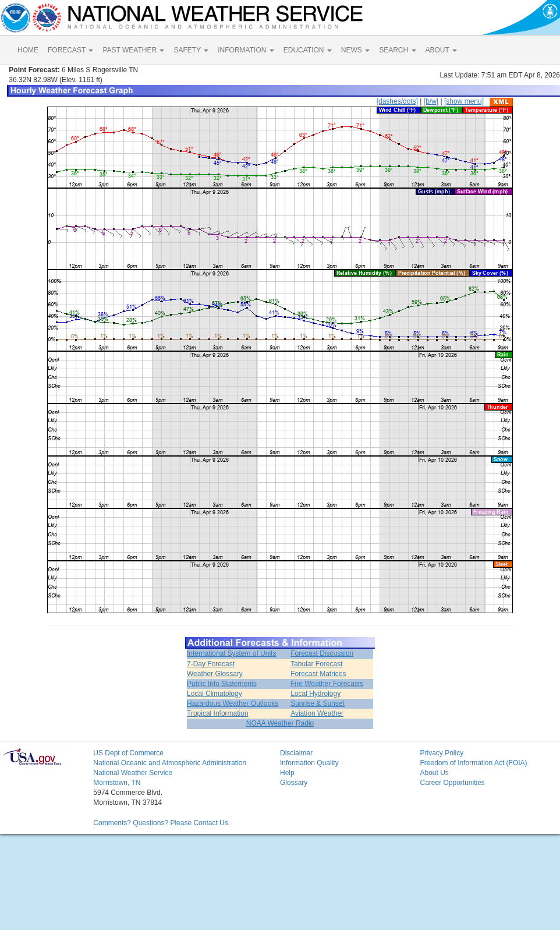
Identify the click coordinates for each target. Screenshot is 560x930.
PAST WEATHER (133, 50)
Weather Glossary (215, 674)
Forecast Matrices (318, 674)
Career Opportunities (452, 783)
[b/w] (431, 101)
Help (287, 773)
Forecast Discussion (322, 653)
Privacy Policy (442, 753)
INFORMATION (246, 50)
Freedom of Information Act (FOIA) (473, 763)
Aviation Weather (317, 713)
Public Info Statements (222, 684)
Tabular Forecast (316, 664)
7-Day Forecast (211, 664)
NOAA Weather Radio (280, 723)
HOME (28, 50)
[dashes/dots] (397, 101)
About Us (434, 773)
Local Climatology (215, 694)
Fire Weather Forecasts (327, 684)
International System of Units (231, 653)
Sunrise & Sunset (318, 703)
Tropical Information (218, 713)
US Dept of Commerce (128, 753)
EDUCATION (308, 50)
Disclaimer (296, 753)
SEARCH (397, 50)
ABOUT (441, 50)
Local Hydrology (316, 694)
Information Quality (309, 763)
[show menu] (464, 101)
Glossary (294, 783)
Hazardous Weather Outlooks (233, 703)
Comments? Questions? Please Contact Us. (162, 823)
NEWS (355, 50)
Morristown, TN (117, 783)
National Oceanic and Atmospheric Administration (170, 763)
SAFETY (191, 50)
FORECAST (70, 50)
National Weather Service (133, 773)
